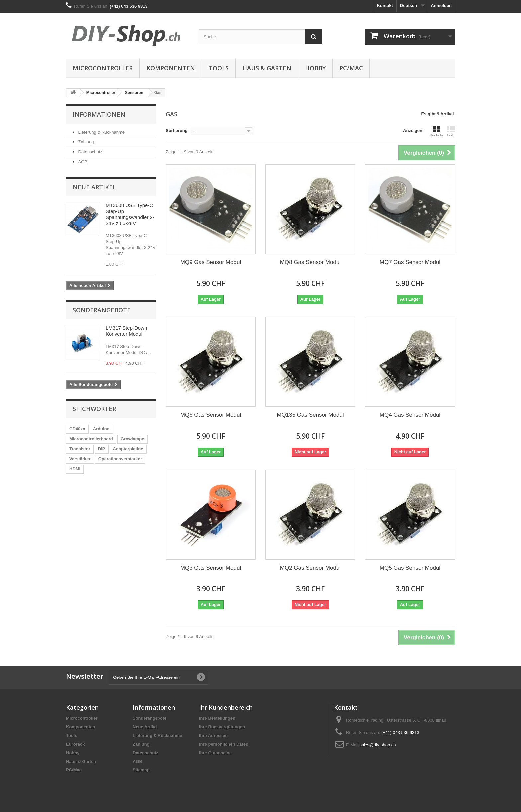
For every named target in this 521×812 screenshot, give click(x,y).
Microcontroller (103, 68)
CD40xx (77, 429)
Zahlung (86, 142)
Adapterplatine (128, 449)
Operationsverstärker (120, 459)
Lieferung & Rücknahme (101, 132)
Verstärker (80, 459)
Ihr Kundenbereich (226, 707)
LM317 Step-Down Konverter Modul (126, 331)
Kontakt (385, 5)
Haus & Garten (267, 68)
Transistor (80, 449)
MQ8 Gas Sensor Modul (310, 262)
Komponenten (171, 68)
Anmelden (441, 5)
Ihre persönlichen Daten (224, 744)
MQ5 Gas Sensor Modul (410, 568)
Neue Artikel (94, 187)
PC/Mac (351, 68)
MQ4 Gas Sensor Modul (410, 415)
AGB (82, 162)
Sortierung (177, 130)
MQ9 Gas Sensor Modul (211, 262)
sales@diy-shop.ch (377, 745)
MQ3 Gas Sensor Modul (211, 568)
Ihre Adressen (213, 735)
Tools (219, 68)
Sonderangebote (102, 310)
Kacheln (436, 131)
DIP (102, 449)
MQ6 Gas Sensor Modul (211, 415)
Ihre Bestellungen (217, 718)
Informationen (99, 114)
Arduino (101, 429)
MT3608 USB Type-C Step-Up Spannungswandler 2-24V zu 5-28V (130, 214)
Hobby (315, 68)
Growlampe (132, 439)
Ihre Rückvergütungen (222, 727)
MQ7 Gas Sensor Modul (410, 262)
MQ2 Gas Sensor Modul (310, 568)
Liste (451, 131)
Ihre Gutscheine (215, 753)
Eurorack (75, 744)
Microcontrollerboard (91, 439)
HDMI (75, 469)
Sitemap (141, 770)
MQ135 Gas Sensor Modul (310, 415)
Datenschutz (90, 152)
